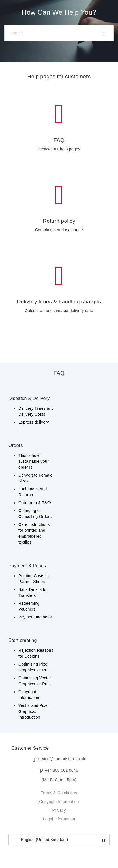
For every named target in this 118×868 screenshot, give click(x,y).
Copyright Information (59, 802)
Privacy (59, 810)
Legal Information (59, 819)
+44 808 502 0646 (61, 771)
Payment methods (35, 617)
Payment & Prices (27, 566)
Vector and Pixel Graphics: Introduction (33, 711)
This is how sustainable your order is (34, 461)
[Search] (59, 33)
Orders (16, 445)
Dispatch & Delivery (29, 398)
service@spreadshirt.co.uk (61, 759)
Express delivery (34, 422)
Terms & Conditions (59, 793)
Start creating (23, 640)
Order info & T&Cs (35, 503)
